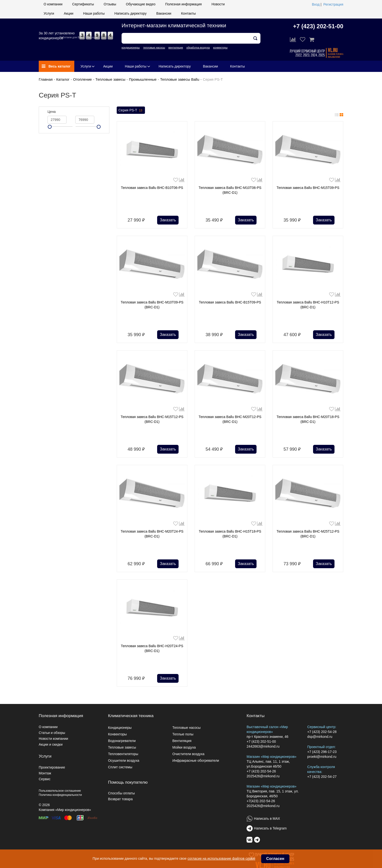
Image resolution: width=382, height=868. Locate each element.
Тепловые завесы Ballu (180, 79)
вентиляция (176, 48)
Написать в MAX (267, 819)
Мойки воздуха (184, 747)
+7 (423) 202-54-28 (322, 732)
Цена (52, 112)
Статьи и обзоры (52, 733)
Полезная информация (183, 4)
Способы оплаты (121, 793)
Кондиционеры (120, 728)
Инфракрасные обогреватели (196, 761)
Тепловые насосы (186, 728)
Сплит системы (120, 767)
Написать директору (131, 13)
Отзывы (110, 4)
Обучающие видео (141, 4)
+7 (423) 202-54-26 (261, 771)
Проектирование (52, 767)
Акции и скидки (51, 744)
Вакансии (164, 13)
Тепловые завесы (110, 79)
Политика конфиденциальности (60, 795)
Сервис (45, 779)
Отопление (82, 79)
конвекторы (220, 48)
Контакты (188, 13)
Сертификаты (83, 4)
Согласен (275, 859)
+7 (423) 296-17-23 (322, 752)
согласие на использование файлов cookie (221, 858)
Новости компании (53, 739)
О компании (53, 4)
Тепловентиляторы (123, 754)
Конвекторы (117, 734)
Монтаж (45, 773)
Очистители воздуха (188, 754)
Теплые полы (183, 734)
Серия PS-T (131, 110)
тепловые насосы (154, 48)
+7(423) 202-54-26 (261, 801)
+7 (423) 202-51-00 (318, 26)
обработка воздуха (198, 48)
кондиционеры (131, 48)
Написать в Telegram (270, 828)
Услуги (49, 13)
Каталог (63, 79)
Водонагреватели (122, 741)
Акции (69, 13)
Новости (218, 4)
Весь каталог (56, 66)
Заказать (168, 220)
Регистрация (333, 4)
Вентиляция (182, 741)
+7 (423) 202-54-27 (322, 777)
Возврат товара (120, 799)
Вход (316, 4)
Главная (46, 79)
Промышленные (143, 79)
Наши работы (94, 13)
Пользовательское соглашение (60, 791)
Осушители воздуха (124, 761)
